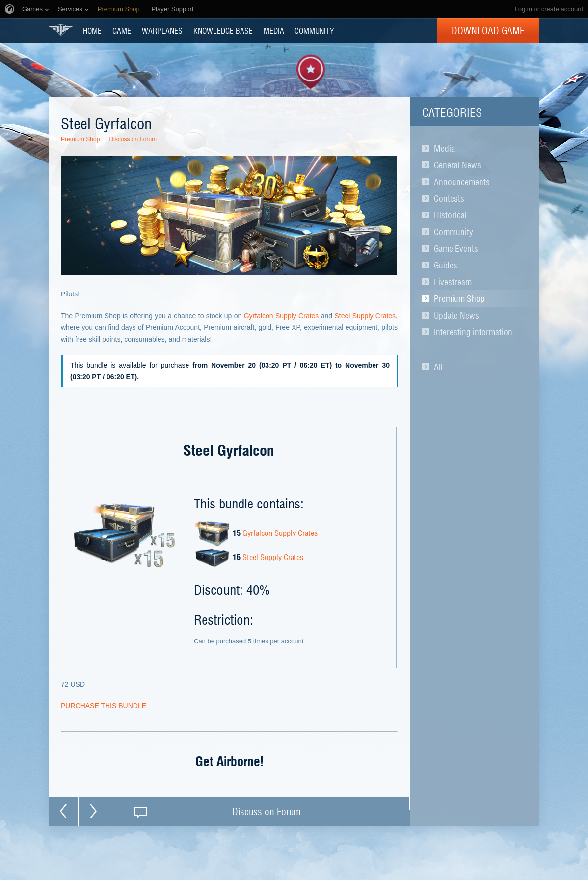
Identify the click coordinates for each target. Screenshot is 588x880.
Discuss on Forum (133, 139)
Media (444, 148)
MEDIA (274, 30)
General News (457, 165)
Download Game (488, 30)
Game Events (456, 248)
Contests (449, 198)
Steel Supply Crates (365, 316)
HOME (92, 30)
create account (562, 9)
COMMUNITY (314, 30)
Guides (446, 265)
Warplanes (162, 30)
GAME (122, 30)
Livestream (453, 282)
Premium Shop (459, 298)
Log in (523, 9)
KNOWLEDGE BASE (223, 30)
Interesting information (473, 332)
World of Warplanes (61, 30)
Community (454, 232)
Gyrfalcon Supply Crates (281, 316)
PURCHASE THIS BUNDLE (104, 706)
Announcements (462, 182)
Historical (450, 215)
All (438, 367)
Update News (456, 315)
